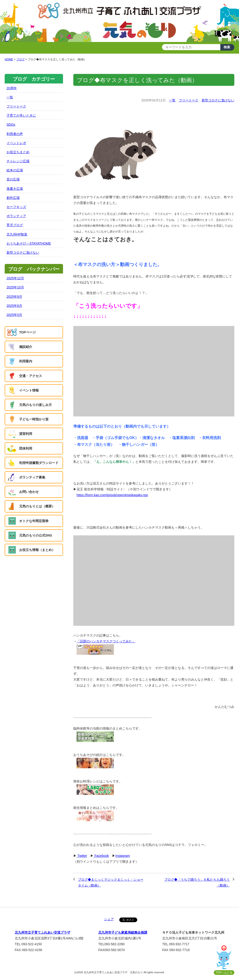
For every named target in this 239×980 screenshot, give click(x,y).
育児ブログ (15, 225)
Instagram (123, 856)
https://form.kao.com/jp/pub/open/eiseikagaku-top (112, 495)
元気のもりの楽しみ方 (35, 405)
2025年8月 (14, 297)
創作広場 (13, 198)
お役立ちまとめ (18, 152)
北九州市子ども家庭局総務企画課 (123, 932)
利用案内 (26, 361)
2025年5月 (14, 315)
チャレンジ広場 (18, 161)
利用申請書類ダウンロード (39, 463)
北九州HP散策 (17, 234)
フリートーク (189, 100)
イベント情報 (29, 390)
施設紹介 (26, 347)
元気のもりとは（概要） (37, 506)
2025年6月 (14, 306)
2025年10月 (15, 287)
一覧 (172, 100)
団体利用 (26, 448)
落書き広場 (15, 189)
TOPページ (27, 332)
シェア (109, 919)
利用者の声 (15, 134)
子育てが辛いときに (21, 115)
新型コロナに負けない (218, 100)
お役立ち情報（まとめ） (37, 550)
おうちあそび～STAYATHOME (29, 243)
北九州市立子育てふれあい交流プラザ (42, 932)
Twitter (82, 856)
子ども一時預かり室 (34, 419)
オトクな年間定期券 (34, 521)
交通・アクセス (31, 376)
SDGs (11, 125)
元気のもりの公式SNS (36, 535)
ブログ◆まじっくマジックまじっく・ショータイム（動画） (111, 882)
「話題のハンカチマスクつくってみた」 (106, 641)
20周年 (12, 88)
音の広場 (13, 179)
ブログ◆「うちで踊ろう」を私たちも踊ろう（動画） (197, 882)
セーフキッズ (16, 207)
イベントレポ (16, 143)
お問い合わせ (29, 492)
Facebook (101, 856)
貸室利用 (26, 434)
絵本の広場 (15, 170)
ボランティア (16, 216)
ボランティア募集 (32, 477)
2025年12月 (15, 278)
